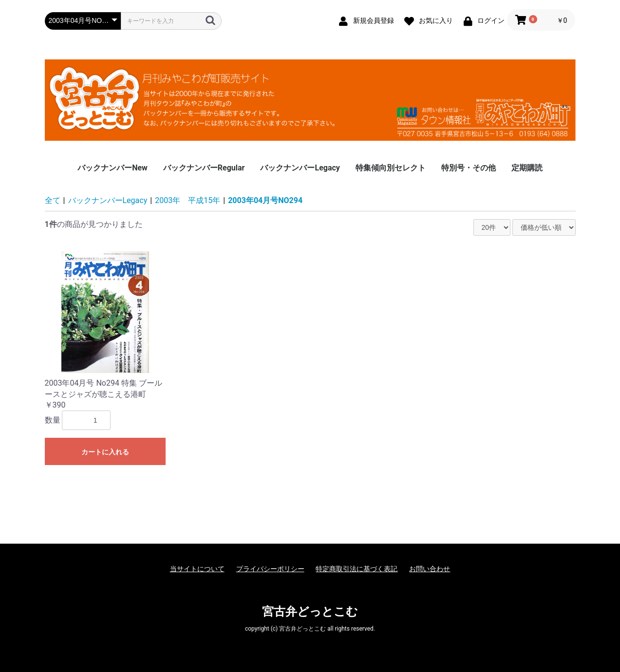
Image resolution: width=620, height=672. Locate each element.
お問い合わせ (430, 569)
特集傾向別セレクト (391, 168)
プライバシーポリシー (270, 569)
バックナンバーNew (113, 168)
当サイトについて (197, 569)
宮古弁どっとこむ (310, 612)
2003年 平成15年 (188, 200)
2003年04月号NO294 (265, 200)
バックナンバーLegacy (300, 168)
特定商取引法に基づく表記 (357, 569)
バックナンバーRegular (204, 168)
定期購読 (527, 168)
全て (53, 200)
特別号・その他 (469, 168)
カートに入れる (105, 452)
